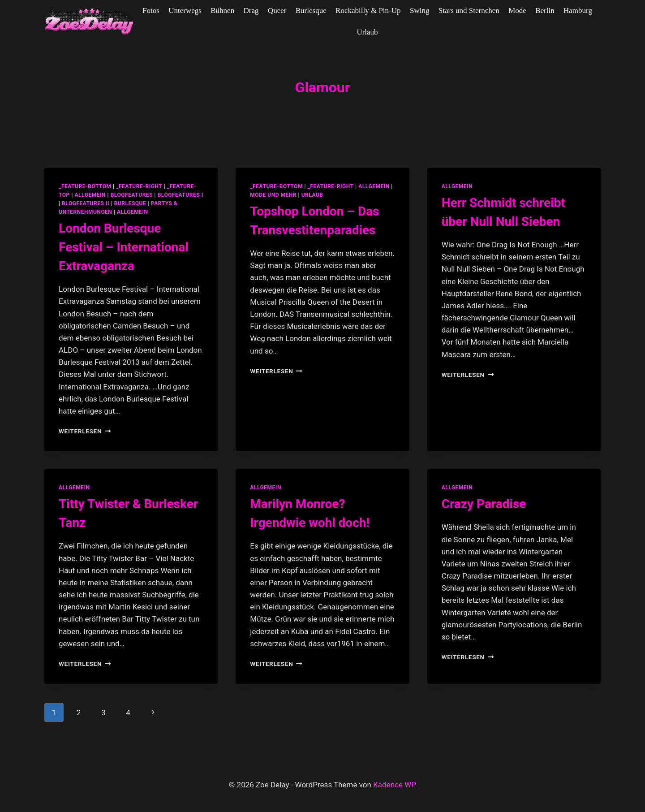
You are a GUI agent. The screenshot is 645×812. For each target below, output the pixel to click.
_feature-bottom (85, 186)
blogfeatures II (86, 203)
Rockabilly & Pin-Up (368, 11)
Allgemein (133, 212)
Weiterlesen (85, 431)
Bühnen (222, 11)
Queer (277, 11)
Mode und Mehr (273, 195)
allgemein (90, 195)
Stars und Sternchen (469, 11)
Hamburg (578, 11)
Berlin (545, 11)
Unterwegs (185, 11)
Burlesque (311, 11)
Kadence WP (395, 785)
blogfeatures (132, 195)
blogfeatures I (181, 195)
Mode (517, 11)
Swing (419, 11)
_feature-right (139, 186)
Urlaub (367, 32)
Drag (251, 11)
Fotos (151, 11)
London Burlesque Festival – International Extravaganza (124, 247)
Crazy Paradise (484, 504)
